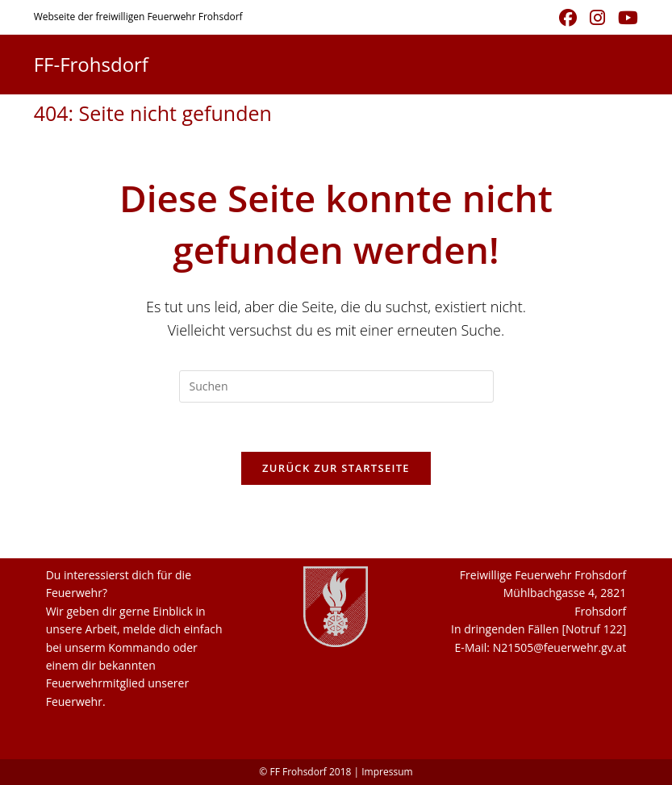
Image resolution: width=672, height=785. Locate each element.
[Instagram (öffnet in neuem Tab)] (597, 18)
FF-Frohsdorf (91, 64)
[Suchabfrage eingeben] (336, 386)
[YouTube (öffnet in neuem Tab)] (625, 18)
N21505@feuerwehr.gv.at (560, 647)
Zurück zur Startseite (336, 468)
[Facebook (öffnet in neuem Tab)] (568, 18)
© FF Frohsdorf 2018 (305, 772)
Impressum (387, 772)
